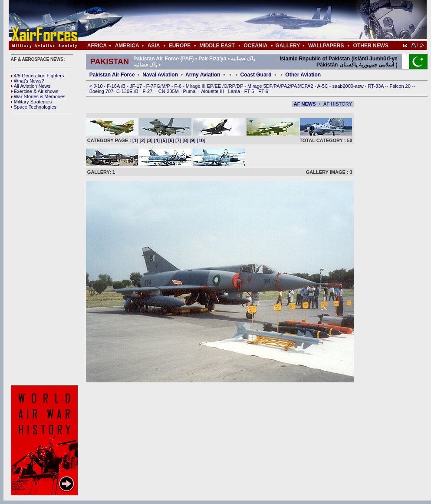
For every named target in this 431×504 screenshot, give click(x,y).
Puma (190, 91)
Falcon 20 (401, 86)
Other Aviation (303, 75)
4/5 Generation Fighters (38, 76)
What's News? (28, 81)
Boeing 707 (102, 91)
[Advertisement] (46, 250)
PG (157, 86)
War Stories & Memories (38, 96)
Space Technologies (34, 107)
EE (218, 86)
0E (130, 91)
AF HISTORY (338, 104)
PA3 (296, 86)
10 (201, 140)
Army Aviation (203, 75)
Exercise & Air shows (35, 91)
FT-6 (263, 91)
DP (240, 86)
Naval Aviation (160, 75)
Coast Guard (256, 75)
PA (277, 86)
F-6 (179, 86)
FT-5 (250, 91)
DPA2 (308, 86)
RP (232, 86)
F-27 (148, 91)
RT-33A (377, 86)
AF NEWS (305, 104)
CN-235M (169, 91)
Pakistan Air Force (112, 75)
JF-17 (137, 86)
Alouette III (213, 91)
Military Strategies (31, 102)
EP (210, 86)
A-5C (323, 86)
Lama (235, 91)
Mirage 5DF (260, 86)
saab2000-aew (349, 86)
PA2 (286, 86)
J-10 (99, 86)
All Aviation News (31, 86)
